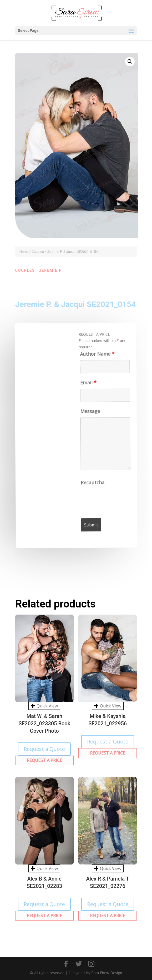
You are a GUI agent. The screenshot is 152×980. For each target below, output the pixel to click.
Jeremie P (51, 270)
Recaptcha (95, 485)
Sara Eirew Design (107, 973)
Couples (38, 252)
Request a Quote (44, 749)
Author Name (93, 356)
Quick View (44, 706)
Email (85, 385)
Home (24, 252)
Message (89, 414)
